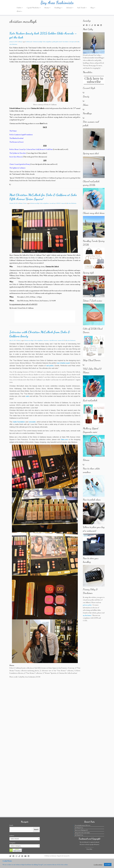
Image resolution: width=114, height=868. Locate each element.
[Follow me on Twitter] (84, 27)
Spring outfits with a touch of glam (82, 842)
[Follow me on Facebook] (87, 27)
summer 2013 (61, 342)
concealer (32, 424)
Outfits (20, 9)
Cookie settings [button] (98, 865)
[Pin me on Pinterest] (96, 27)
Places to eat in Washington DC (81, 839)
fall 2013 (58, 205)
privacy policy (87, 607)
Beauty (47, 9)
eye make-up (53, 205)
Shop (93, 9)
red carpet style (73, 43)
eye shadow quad (63, 365)
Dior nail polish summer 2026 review (83, 834)
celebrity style (29, 43)
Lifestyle (70, 9)
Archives (12, 844)
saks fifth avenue (53, 342)
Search (11, 834)
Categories (12, 852)
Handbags (58, 9)
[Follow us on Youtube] (99, 27)
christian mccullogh (38, 43)
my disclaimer (87, 617)
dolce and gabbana (47, 43)
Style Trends (82, 9)
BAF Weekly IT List (79, 837)
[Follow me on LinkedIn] (102, 27)
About (19, 13)
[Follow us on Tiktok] (93, 27)
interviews (46, 342)
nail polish (50, 367)
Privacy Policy (89, 858)
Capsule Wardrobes (34, 9)
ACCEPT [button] (108, 865)
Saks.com (64, 441)
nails (27, 398)
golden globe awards (57, 43)
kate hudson (66, 43)
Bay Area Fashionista (57, 4)
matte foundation (19, 424)
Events (25, 205)
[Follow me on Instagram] (90, 27)
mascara (63, 205)
